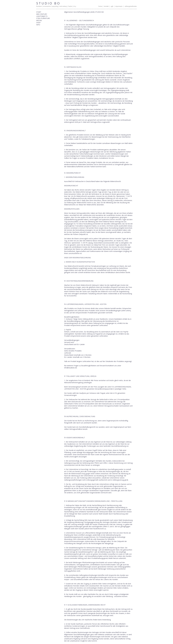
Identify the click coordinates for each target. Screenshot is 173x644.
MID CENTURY (42, 14)
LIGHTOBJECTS (42, 16)
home (100, 6)
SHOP (38, 23)
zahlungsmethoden (131, 6)
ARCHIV (39, 20)
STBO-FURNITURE (43, 18)
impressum (119, 6)
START (39, 12)
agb (112, 6)
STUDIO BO (48, 3)
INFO (38, 25)
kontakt (106, 6)
